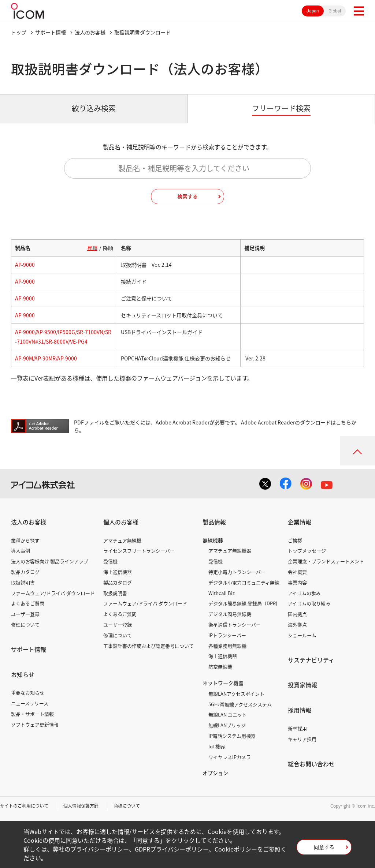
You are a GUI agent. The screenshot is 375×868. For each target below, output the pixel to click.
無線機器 (213, 540)
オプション (215, 773)
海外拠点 (297, 624)
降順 (108, 248)
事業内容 (297, 582)
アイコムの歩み (304, 593)
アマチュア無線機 (122, 540)
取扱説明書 (23, 582)
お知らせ (23, 674)
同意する (324, 847)
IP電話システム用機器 (232, 736)
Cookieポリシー (236, 849)
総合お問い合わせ (311, 764)
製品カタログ (25, 572)
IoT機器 (217, 746)
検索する (187, 196)
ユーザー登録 (25, 614)
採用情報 (300, 710)
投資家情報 (302, 685)
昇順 (92, 248)
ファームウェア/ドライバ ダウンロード (53, 593)
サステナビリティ (311, 660)
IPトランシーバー (227, 635)
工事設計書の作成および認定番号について (148, 646)
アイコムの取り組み (309, 603)
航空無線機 (220, 667)
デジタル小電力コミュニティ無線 (244, 582)
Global (335, 11)
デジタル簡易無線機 (230, 614)
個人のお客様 (121, 522)
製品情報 (214, 522)
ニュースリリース (30, 703)
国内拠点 (297, 614)
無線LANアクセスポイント (236, 694)
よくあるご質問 (28, 603)
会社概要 (297, 572)
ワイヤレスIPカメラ (230, 757)
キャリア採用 (302, 739)
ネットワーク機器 (223, 683)
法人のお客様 (90, 32)
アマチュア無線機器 (230, 551)
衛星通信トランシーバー (235, 624)
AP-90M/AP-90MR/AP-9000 (46, 358)
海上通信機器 (118, 572)
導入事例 (21, 551)
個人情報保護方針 (81, 806)
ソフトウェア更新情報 (35, 724)
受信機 (110, 561)
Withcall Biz (222, 593)
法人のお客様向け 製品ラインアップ (50, 561)
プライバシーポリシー (100, 849)
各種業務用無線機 (227, 646)
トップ (19, 32)
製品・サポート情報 (32, 714)
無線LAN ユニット (228, 714)
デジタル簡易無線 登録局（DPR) (243, 603)
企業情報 (300, 522)
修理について (25, 624)
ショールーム (302, 635)
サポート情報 (51, 32)
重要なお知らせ (28, 693)
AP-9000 (25, 265)
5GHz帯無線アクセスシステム (240, 704)
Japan (313, 11)
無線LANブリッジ (227, 725)
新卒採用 (297, 728)
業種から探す (25, 540)
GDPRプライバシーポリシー (172, 849)
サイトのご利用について (24, 806)
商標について (127, 806)
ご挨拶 (295, 540)
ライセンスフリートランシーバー (139, 551)
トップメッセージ (307, 551)
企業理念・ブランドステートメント (326, 561)
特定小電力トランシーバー (237, 572)
